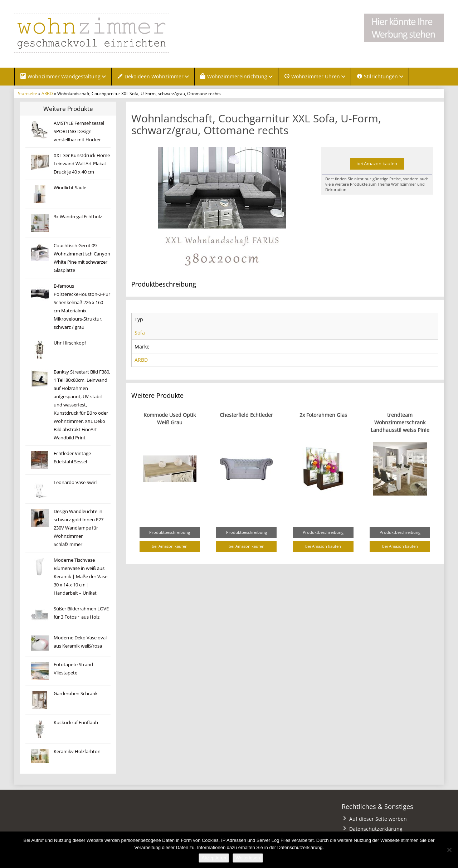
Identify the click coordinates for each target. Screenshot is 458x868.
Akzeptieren (214, 858)
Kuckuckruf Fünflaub (76, 723)
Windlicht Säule (70, 188)
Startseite (28, 93)
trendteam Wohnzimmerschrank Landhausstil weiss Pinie (400, 422)
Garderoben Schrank (76, 694)
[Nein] (449, 850)
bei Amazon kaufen (377, 164)
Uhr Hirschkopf (70, 343)
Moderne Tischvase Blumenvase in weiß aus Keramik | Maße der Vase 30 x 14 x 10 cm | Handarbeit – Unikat (81, 577)
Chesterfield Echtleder (246, 415)
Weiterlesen (248, 858)
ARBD (47, 93)
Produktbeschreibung (170, 532)
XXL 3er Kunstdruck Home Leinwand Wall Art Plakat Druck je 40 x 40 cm (82, 164)
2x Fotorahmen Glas (323, 415)
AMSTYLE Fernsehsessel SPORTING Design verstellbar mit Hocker (79, 131)
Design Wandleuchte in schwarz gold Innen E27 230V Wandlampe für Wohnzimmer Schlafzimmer (79, 528)
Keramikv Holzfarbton (77, 752)
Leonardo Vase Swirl (75, 482)
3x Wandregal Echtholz (78, 217)
